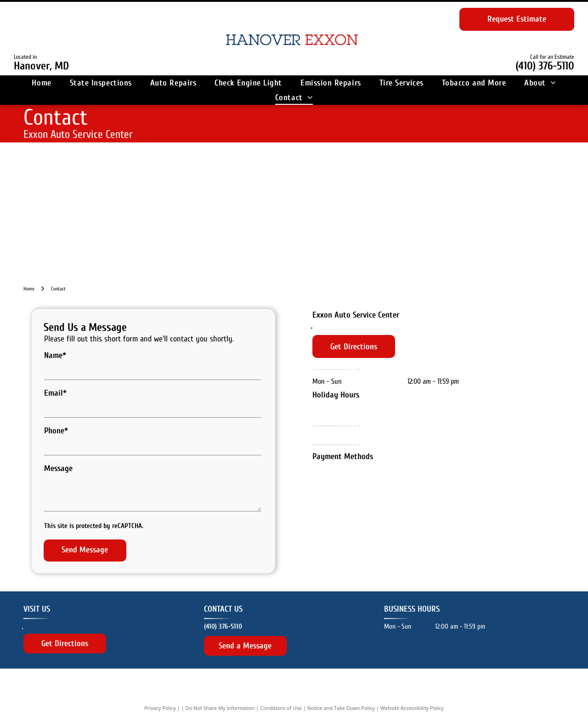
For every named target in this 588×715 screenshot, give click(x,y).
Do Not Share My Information (220, 693)
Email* (55, 393)
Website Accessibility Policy (412, 693)
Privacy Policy (160, 693)
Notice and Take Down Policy (341, 693)
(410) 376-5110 (545, 66)
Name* (55, 355)
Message (58, 468)
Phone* (56, 431)
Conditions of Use (281, 693)
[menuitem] (41, 83)
